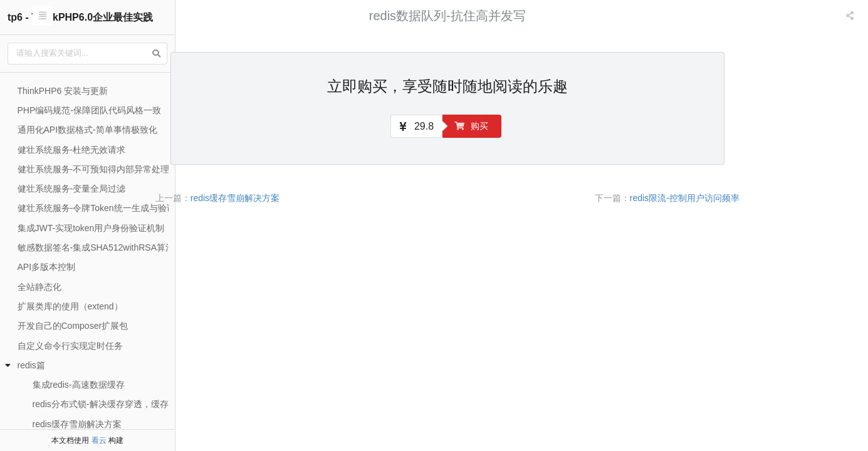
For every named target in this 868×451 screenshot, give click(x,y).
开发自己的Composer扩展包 (73, 326)
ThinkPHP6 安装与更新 (63, 91)
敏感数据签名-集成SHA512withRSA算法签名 (105, 247)
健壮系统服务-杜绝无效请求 (72, 150)
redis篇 (31, 365)
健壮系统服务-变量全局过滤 (72, 189)
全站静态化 (39, 287)
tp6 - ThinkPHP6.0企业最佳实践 (80, 17)
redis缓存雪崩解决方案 (77, 424)
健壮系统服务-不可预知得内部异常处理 (94, 169)
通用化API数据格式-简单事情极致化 (87, 130)
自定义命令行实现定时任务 (70, 346)
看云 (99, 440)
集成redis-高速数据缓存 (79, 385)
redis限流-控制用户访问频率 (759, 198)
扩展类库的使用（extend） (70, 306)
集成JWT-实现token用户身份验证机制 (91, 228)
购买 (545, 126)
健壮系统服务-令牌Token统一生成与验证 (97, 208)
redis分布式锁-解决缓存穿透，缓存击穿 (109, 404)
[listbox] (851, 16)
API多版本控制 (47, 267)
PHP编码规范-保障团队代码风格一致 (89, 110)
